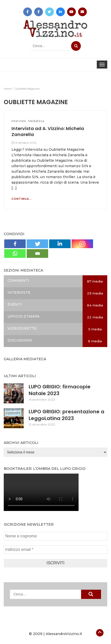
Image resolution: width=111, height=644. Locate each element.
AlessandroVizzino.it (64, 634)
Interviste (19, 121)
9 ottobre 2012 (26, 143)
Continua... (22, 199)
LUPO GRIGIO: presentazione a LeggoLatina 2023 (66, 415)
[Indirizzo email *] (55, 550)
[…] (14, 188)
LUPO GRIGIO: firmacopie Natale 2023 (60, 390)
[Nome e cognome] (55, 536)
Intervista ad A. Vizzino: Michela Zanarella (48, 131)
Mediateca (36, 121)
